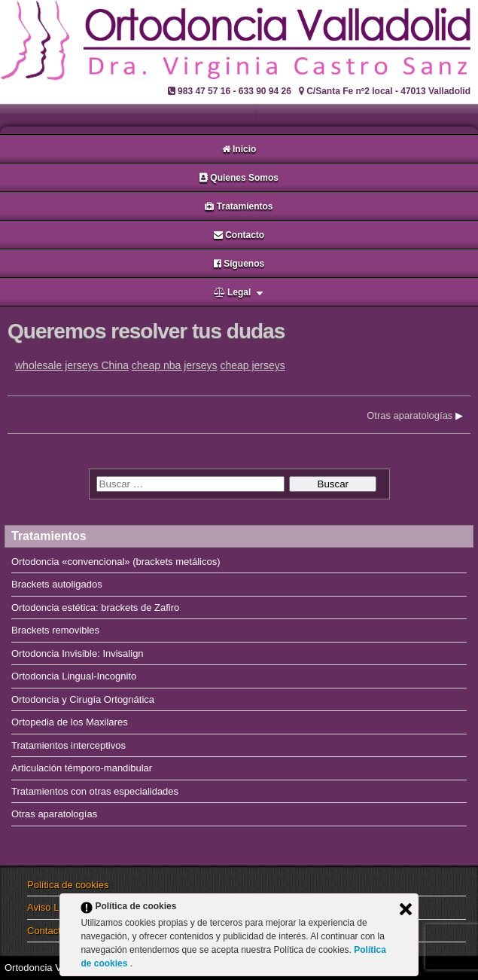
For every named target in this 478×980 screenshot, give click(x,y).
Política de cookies (68, 885)
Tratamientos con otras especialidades (95, 791)
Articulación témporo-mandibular (82, 768)
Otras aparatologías (409, 415)
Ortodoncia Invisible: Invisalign (78, 653)
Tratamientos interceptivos (69, 745)
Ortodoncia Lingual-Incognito (74, 676)
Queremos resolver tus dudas (146, 331)
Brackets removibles (55, 630)
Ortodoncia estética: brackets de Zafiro (95, 608)
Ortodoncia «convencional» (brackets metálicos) (116, 562)
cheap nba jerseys (175, 365)
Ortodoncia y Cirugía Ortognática (83, 699)
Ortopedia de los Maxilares (70, 722)
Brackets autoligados (57, 584)
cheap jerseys (252, 365)
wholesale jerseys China (72, 365)
